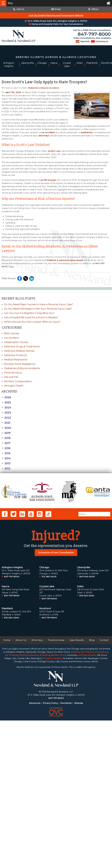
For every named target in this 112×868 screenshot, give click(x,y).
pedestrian (87, 132)
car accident (48, 132)
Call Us (19, 9)
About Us (21, 788)
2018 (6, 438)
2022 (6, 418)
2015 (6, 453)
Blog (92, 788)
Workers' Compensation (18, 381)
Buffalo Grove (58, 803)
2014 (6, 458)
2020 (6, 428)
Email (56, 9)
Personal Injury (13, 373)
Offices (93, 9)
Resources (35, 851)
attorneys (44, 136)
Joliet (80, 734)
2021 (6, 423)
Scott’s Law (54, 151)
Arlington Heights (12, 715)
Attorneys (37, 788)
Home (7, 788)
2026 (6, 397)
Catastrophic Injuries (16, 342)
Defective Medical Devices (19, 351)
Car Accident (12, 338)
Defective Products (15, 355)
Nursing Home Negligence (20, 364)
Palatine (75, 799)
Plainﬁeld (7, 756)
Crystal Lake (47, 734)
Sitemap (79, 851)
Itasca (5, 734)
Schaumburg (101, 799)
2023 (6, 413)
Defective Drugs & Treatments (22, 347)
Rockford (45, 756)
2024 (6, 408)
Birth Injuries (12, 333)
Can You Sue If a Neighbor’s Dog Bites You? (29, 313)
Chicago (44, 715)
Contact (104, 788)
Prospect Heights (52, 806)
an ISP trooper (48, 180)
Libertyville (84, 715)
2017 (6, 443)
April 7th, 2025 (13, 92)
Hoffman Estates (87, 803)
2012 (6, 469)
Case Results (77, 788)
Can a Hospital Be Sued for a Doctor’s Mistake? (31, 317)
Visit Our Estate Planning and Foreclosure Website (56, 15)
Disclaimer (66, 851)
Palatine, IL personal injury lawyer (65, 260)
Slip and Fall (11, 377)
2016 (6, 448)
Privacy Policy (50, 851)
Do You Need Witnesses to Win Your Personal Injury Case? (38, 309)
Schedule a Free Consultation (56, 700)
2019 (6, 433)
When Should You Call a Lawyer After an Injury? (32, 322)
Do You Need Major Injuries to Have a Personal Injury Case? (39, 304)
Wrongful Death (14, 386)
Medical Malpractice (16, 360)
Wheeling (45, 803)
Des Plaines (87, 799)
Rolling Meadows (29, 803)
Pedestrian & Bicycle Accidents (44, 88)
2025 (6, 402)
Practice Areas (56, 788)
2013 (6, 463)
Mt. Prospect (12, 803)
